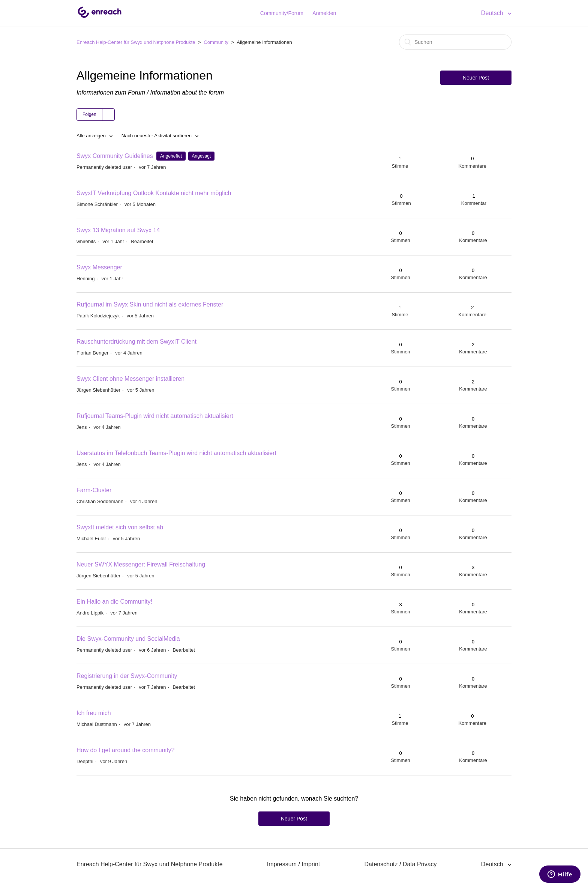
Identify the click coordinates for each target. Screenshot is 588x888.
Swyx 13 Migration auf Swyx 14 (118, 230)
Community (216, 42)
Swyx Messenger (99, 267)
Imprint (311, 864)
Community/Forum (282, 13)
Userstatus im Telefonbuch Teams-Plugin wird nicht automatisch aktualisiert (176, 453)
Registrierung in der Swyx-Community (127, 676)
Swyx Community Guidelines (115, 156)
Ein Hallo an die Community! (114, 602)
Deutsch (493, 13)
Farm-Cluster (94, 490)
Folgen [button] (89, 114)
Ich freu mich (94, 713)
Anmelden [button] (324, 13)
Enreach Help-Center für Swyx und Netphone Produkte (136, 42)
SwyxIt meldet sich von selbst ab (120, 527)
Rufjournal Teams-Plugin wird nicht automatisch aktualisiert (155, 416)
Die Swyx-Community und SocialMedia (128, 639)
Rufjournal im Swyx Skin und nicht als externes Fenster (150, 304)
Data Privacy (420, 864)
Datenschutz (381, 864)
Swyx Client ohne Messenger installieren (130, 379)
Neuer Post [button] (476, 78)
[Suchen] (455, 42)
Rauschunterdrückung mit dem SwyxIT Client (136, 342)
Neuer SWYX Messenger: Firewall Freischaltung (141, 564)
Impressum (282, 864)
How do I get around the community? (125, 750)
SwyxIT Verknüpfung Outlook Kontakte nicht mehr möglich (154, 193)
